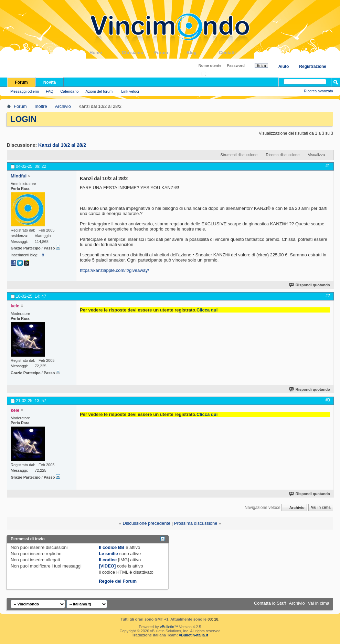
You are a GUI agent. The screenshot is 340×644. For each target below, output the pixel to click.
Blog (203, 53)
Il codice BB (111, 547)
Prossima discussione (196, 523)
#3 (328, 400)
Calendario (69, 91)
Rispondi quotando (310, 285)
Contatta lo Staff (270, 603)
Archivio (63, 106)
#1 (328, 166)
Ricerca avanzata (318, 91)
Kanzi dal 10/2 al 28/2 (62, 145)
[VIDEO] (107, 566)
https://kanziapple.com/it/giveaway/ (114, 270)
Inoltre (41, 106)
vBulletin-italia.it (194, 635)
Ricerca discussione (283, 155)
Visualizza (316, 155)
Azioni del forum (99, 91)
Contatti (235, 53)
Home (106, 53)
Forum (170, 53)
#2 (328, 296)
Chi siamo (138, 53)
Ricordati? (212, 74)
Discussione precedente (146, 523)
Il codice (108, 560)
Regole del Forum (118, 581)
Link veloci (130, 91)
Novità (50, 82)
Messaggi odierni (25, 91)
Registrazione (313, 67)
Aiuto (284, 67)
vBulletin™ (169, 627)
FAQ (50, 91)
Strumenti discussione (239, 155)
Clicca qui (207, 310)
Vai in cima (321, 508)
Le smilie (108, 554)
